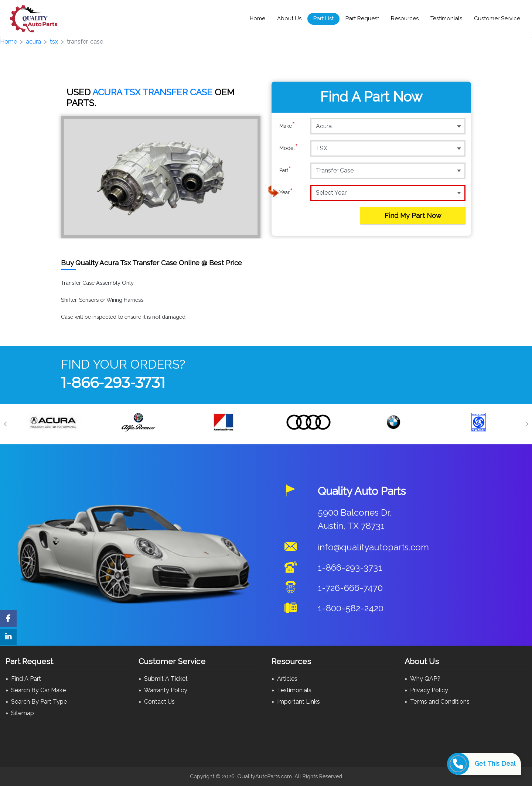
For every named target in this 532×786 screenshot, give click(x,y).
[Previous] (6, 424)
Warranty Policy (166, 690)
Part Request (362, 18)
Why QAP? (425, 679)
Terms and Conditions (440, 702)
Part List (323, 18)
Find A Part (26, 679)
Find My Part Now (413, 216)
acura (33, 42)
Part (285, 170)
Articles (287, 679)
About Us (289, 18)
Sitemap (23, 713)
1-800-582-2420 (351, 608)
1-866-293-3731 (113, 382)
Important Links (299, 702)
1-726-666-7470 (350, 588)
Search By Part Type (39, 702)
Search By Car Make (38, 690)
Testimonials (446, 18)
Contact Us (159, 702)
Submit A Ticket (166, 679)
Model (289, 148)
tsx (54, 42)
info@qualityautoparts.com (373, 547)
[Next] (526, 424)
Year (286, 192)
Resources (405, 18)
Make (287, 126)
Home (258, 18)
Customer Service (497, 18)
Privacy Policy (429, 690)
